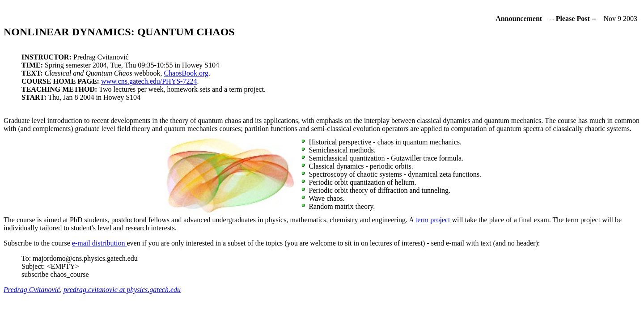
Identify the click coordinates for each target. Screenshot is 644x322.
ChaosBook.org (186, 73)
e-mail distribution (100, 243)
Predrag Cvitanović (32, 290)
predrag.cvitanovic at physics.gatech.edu (122, 290)
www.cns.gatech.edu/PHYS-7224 (149, 81)
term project (433, 220)
